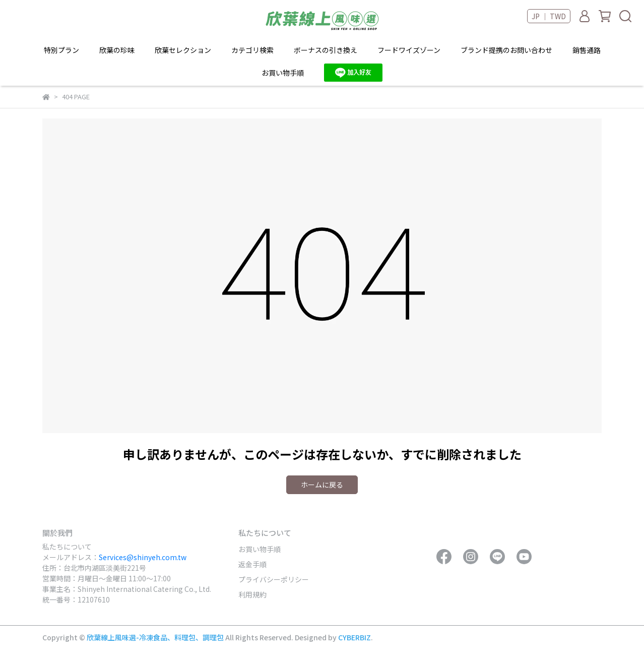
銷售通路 (587, 50)
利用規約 (252, 594)
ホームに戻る (322, 485)
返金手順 (252, 564)
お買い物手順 (260, 549)
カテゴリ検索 (252, 50)
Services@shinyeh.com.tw (143, 557)
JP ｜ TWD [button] (549, 16)
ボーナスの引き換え (326, 50)
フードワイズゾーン (409, 50)
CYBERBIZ (355, 637)
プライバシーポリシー (274, 579)
